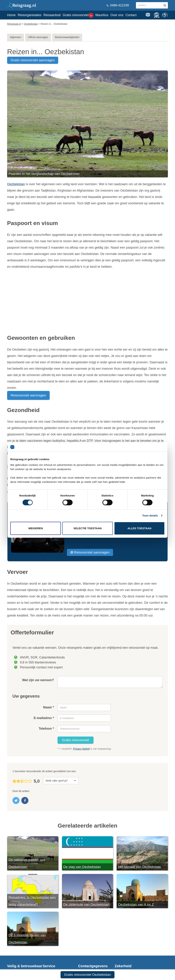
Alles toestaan (139, 528)
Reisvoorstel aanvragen (28, 395)
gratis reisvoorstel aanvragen (33, 60)
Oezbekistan (16, 184)
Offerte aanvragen (38, 37)
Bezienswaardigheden (67, 37)
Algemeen (16, 37)
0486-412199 (118, 5)
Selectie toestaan (88, 528)
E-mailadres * (44, 718)
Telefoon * (46, 729)
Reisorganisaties (30, 15)
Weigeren (36, 528)
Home (11, 15)
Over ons (117, 15)
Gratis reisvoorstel (78, 15)
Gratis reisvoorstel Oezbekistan (87, 975)
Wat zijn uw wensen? (38, 680)
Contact (131, 15)
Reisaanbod (52, 15)
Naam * (49, 707)
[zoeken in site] (165, 5)
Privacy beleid (81, 749)
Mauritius (102, 15)
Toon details (150, 515)
